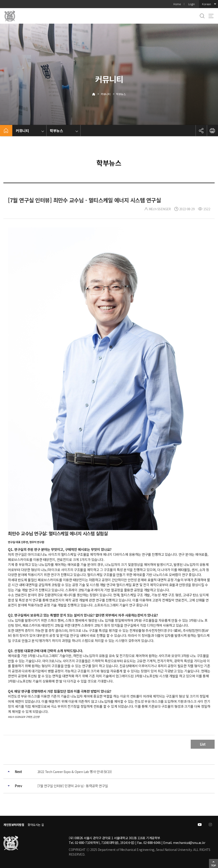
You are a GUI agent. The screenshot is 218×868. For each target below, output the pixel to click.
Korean (206, 4)
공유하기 (201, 131)
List (203, 744)
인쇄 (212, 131)
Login (192, 4)
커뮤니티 (106, 94)
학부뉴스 (121, 94)
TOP (214, 865)
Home (177, 4)
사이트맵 (211, 16)
